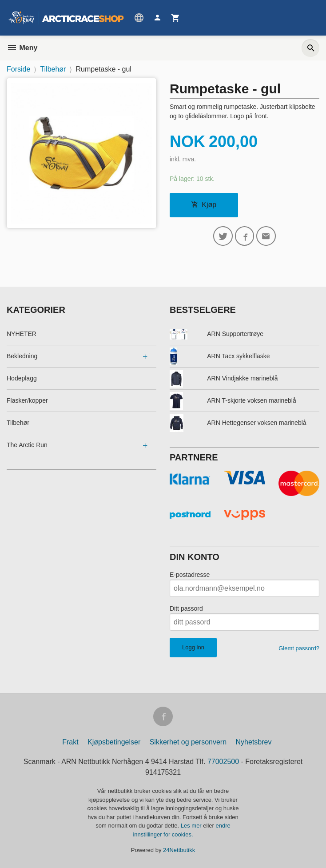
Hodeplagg (22, 378)
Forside (18, 69)
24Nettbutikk (179, 850)
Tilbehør (18, 423)
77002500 (223, 762)
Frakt (70, 742)
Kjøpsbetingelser (114, 742)
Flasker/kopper (27, 400)
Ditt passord (186, 609)
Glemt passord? (299, 649)
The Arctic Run (27, 445)
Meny (22, 48)
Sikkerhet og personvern (188, 742)
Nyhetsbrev (254, 742)
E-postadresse (190, 575)
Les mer (192, 826)
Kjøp (204, 205)
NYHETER (22, 334)
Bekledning (22, 356)
